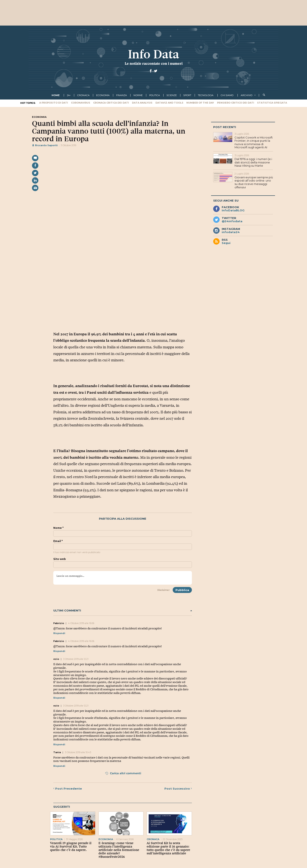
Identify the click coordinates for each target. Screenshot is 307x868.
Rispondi (59, 633)
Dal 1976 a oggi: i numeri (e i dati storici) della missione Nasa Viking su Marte (253, 162)
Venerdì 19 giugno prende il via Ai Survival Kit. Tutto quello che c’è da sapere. (71, 846)
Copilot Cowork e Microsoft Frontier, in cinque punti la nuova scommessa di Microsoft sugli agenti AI (254, 142)
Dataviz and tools (169, 103)
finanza (122, 95)
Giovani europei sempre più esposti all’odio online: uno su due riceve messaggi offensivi (254, 182)
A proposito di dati (54, 103)
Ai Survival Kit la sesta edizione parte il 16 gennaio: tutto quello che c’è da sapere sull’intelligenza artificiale (168, 848)
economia (103, 95)
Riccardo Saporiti (45, 145)
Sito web (60, 559)
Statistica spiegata (272, 103)
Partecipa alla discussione (123, 519)
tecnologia (206, 95)
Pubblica (182, 590)
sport (187, 95)
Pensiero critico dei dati (236, 103)
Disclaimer (164, 590)
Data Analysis (142, 103)
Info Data (153, 54)
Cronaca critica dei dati (111, 103)
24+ (69, 95)
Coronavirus (81, 103)
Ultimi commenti (123, 611)
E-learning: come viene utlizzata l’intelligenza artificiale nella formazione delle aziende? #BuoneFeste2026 (119, 850)
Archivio (247, 95)
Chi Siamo (227, 95)
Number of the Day (200, 103)
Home (56, 95)
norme (138, 95)
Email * (58, 541)
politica (155, 95)
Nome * (58, 528)
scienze (172, 95)
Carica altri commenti (123, 773)
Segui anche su (226, 200)
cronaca (83, 95)
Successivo (178, 789)
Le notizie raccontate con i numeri (154, 63)
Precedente (68, 789)
